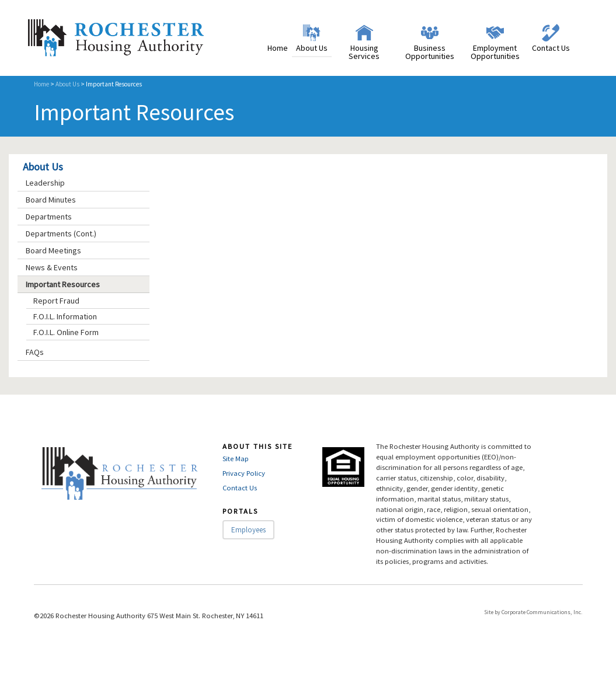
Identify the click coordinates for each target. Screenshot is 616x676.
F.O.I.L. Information (65, 316)
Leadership (45, 183)
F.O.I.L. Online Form (66, 332)
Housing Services (364, 52)
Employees (248, 530)
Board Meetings (53, 250)
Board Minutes (51, 200)
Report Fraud (56, 301)
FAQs (35, 352)
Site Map (236, 459)
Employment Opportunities (495, 52)
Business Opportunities (430, 52)
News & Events (52, 267)
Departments (49, 217)
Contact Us (551, 48)
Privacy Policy (244, 473)
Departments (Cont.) (61, 234)
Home (278, 48)
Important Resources (63, 284)
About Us (312, 48)
